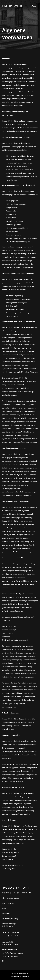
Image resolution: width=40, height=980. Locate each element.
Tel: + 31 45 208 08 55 (10, 932)
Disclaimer (6, 913)
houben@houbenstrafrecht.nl (13, 936)
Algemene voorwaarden (11, 898)
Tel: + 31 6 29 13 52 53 (10, 956)
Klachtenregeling (8, 903)
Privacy (5, 908)
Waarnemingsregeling (10, 919)
